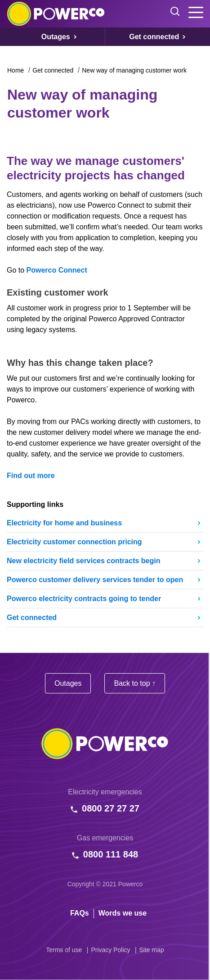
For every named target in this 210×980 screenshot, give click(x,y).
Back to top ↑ (135, 683)
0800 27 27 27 (111, 808)
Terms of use (64, 950)
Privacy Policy (110, 950)
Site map (152, 950)
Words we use (123, 913)
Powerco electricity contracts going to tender (84, 599)
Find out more (31, 476)
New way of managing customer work (134, 70)
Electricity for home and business (64, 523)
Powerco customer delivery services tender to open (95, 580)
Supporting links (35, 504)
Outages (68, 683)
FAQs (80, 913)
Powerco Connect (57, 270)
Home (16, 70)
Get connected (53, 70)
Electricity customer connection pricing (74, 542)
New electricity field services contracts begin (83, 561)
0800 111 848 (111, 854)
